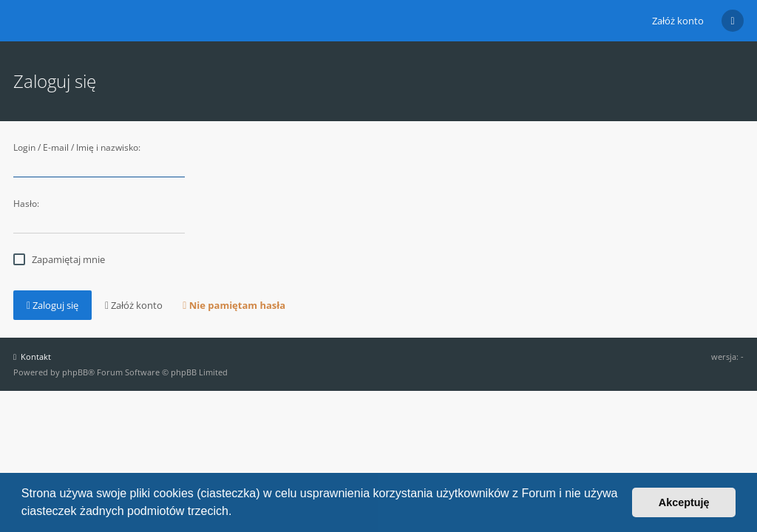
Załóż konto (678, 21)
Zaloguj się (52, 305)
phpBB (75, 372)
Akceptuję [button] (684, 502)
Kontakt (32, 357)
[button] (237, 513)
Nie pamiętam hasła (234, 305)
